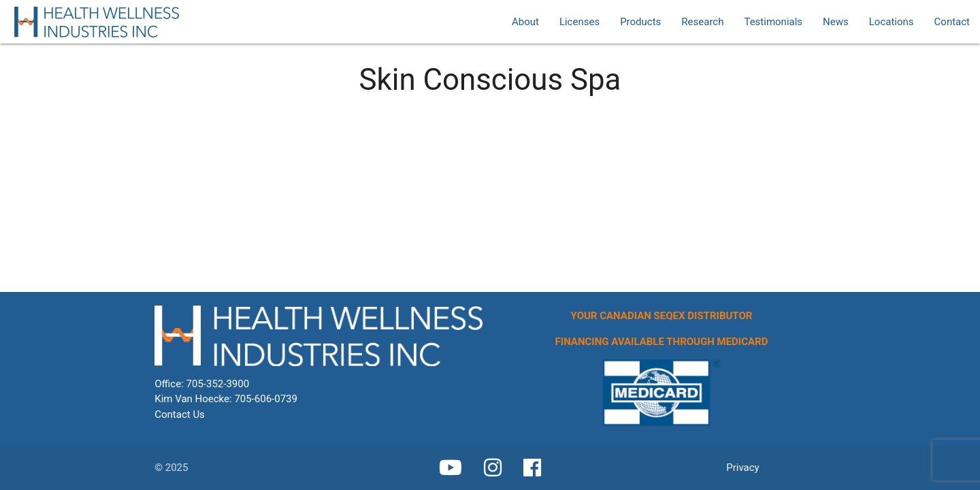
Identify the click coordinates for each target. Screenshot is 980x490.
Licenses (579, 22)
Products (640, 22)
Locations (892, 22)
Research (702, 22)
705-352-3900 (218, 384)
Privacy (742, 468)
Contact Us (180, 414)
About (525, 22)
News (836, 22)
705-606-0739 (266, 399)
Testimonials (773, 22)
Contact (952, 22)
